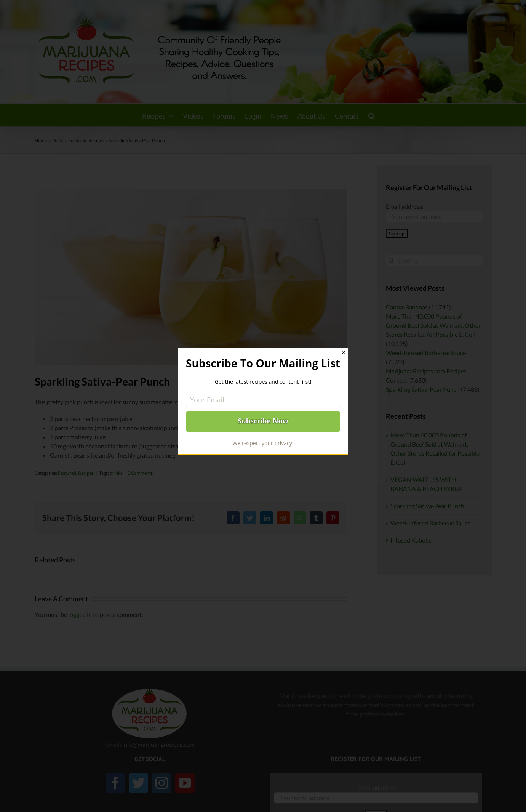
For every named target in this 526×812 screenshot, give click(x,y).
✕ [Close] (343, 353)
